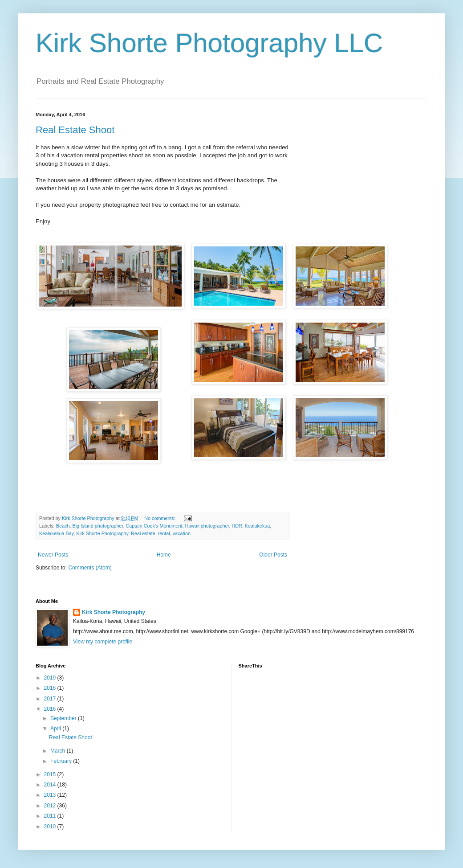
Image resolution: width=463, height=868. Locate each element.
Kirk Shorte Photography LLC (209, 43)
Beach (63, 526)
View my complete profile (103, 642)
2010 (51, 827)
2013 (51, 795)
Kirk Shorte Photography (102, 533)
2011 (51, 816)
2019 (51, 678)
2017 (51, 699)
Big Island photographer (97, 526)
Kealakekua (257, 526)
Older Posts (273, 555)
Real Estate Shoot (75, 130)
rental (164, 533)
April (56, 729)
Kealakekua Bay (56, 533)
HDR (237, 526)
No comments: (160, 518)
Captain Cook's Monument (154, 526)
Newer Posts (53, 555)
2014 (51, 785)
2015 (51, 774)
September (64, 718)
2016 (51, 709)
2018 (51, 688)
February (62, 761)
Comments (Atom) (90, 568)
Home (164, 555)
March (59, 751)
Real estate (143, 533)
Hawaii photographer (207, 526)
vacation (182, 533)
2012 (51, 806)
